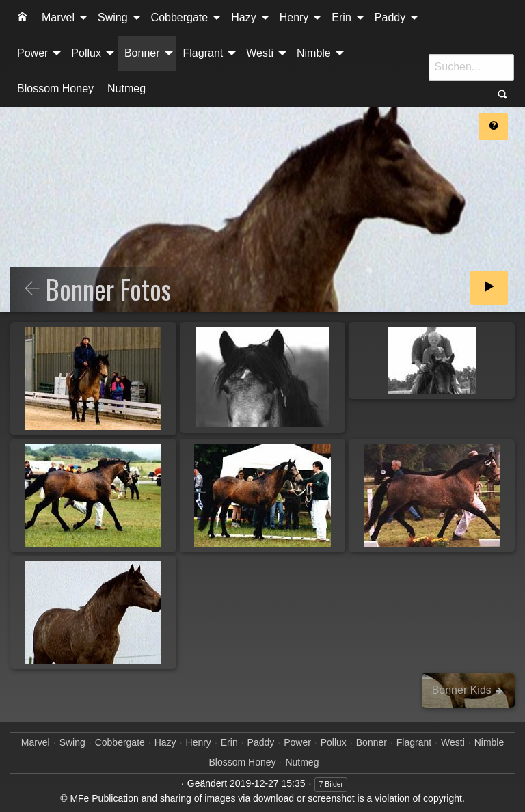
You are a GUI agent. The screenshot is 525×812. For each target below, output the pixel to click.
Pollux (86, 53)
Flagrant (203, 53)
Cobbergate (180, 17)
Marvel (58, 17)
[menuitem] (23, 18)
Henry (294, 17)
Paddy (390, 17)
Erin (341, 17)
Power (32, 53)
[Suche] (471, 67)
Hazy (243, 17)
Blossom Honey (55, 89)
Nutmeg (126, 89)
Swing (113, 17)
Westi (260, 53)
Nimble (314, 53)
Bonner (142, 53)
